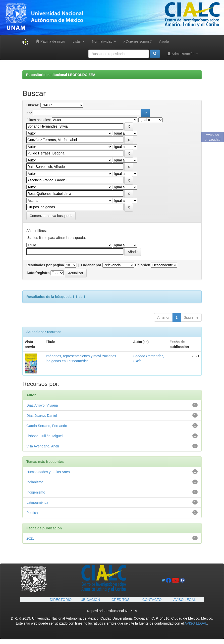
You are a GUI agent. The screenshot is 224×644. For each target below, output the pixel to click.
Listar (78, 41)
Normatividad (104, 41)
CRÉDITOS (120, 600)
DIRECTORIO (61, 600)
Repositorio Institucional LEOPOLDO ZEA (61, 75)
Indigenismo (36, 492)
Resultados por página (45, 265)
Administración (183, 54)
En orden (143, 265)
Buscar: (33, 105)
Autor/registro (38, 273)
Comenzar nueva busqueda (51, 216)
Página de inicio (50, 41)
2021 (30, 538)
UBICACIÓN (90, 600)
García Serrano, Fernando (47, 426)
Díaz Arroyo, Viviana (42, 405)
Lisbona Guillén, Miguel (45, 436)
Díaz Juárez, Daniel (42, 416)
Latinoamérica (37, 502)
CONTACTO (152, 600)
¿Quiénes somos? (138, 41)
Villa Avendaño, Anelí (43, 446)
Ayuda (164, 41)
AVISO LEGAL (185, 600)
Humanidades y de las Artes (48, 472)
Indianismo (35, 482)
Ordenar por (91, 265)
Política (32, 513)
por (29, 113)
